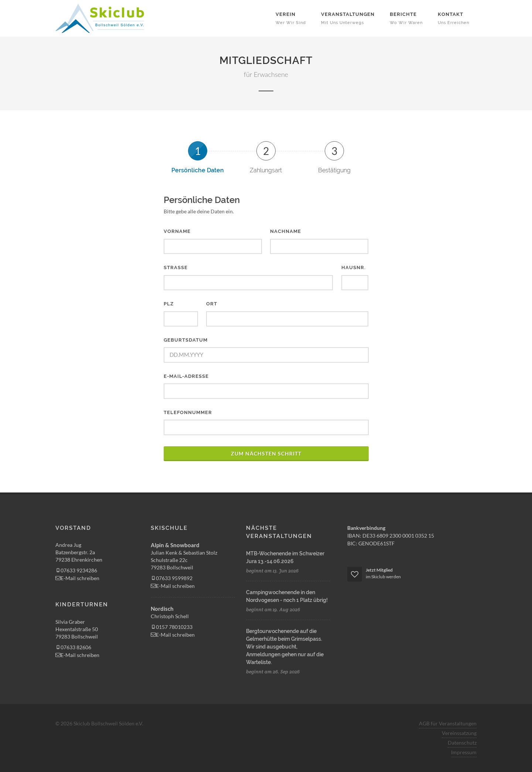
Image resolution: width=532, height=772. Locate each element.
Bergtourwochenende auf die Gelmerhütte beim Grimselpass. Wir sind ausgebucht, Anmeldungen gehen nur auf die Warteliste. (285, 647)
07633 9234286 (76, 570)
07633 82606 (73, 647)
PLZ (169, 304)
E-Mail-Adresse (186, 376)
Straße (176, 268)
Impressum (464, 752)
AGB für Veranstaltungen (448, 723)
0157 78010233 (172, 627)
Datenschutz (462, 743)
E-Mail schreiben (77, 578)
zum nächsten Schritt (266, 453)
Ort (212, 304)
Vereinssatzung (459, 733)
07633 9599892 (172, 578)
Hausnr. (354, 268)
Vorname (177, 231)
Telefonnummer (188, 412)
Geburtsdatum (186, 340)
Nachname (286, 231)
